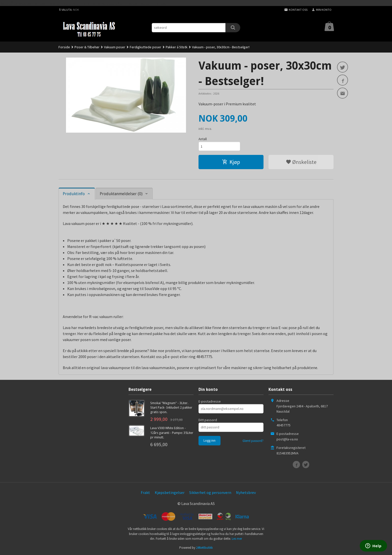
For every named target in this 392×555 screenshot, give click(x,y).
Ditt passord (208, 420)
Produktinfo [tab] (74, 194)
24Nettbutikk (204, 548)
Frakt (145, 492)
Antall (203, 139)
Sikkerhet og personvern (210, 492)
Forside (64, 47)
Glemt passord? (253, 441)
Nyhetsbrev (246, 492)
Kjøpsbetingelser (170, 492)
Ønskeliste (301, 162)
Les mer (237, 539)
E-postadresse (210, 401)
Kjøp (231, 162)
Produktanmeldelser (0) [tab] (121, 194)
